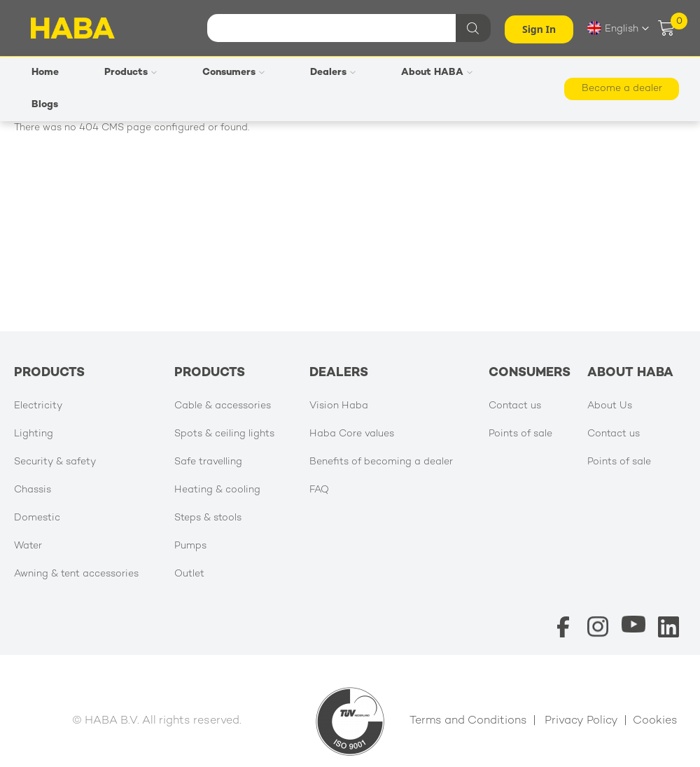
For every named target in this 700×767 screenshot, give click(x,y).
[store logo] (73, 28)
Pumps (190, 546)
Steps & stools (208, 518)
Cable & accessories (223, 406)
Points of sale (520, 434)
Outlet (189, 574)
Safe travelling (208, 462)
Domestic (37, 518)
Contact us (515, 406)
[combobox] (347, 28)
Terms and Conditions (468, 721)
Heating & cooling (217, 490)
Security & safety (55, 462)
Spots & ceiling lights (224, 434)
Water (28, 546)
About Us (610, 406)
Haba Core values (352, 434)
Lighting (34, 434)
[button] (618, 28)
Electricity (38, 406)
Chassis (33, 490)
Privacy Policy (581, 721)
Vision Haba (339, 406)
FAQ (319, 490)
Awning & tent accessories (76, 574)
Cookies (655, 721)
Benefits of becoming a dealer (381, 462)
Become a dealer (622, 89)
